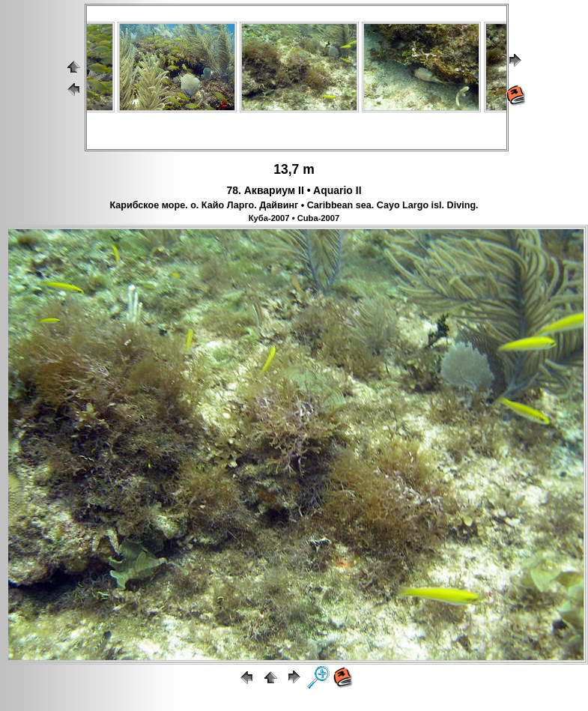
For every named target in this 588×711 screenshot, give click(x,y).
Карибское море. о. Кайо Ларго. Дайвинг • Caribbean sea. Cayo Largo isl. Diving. (294, 205)
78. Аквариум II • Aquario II (294, 190)
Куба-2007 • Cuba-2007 (294, 218)
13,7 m (294, 169)
